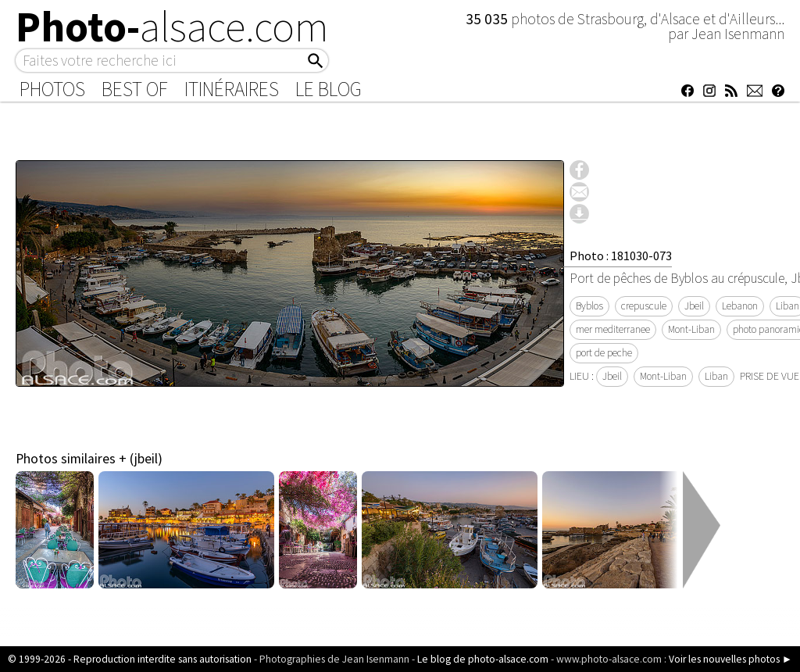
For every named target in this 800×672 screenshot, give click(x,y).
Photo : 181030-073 (621, 256)
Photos (52, 89)
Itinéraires (232, 89)
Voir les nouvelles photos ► (730, 659)
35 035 (488, 19)
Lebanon (740, 306)
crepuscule (644, 306)
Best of (135, 89)
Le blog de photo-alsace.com (483, 659)
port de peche (604, 353)
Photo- (172, 27)
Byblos (589, 306)
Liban (716, 376)
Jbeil (694, 306)
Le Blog (329, 89)
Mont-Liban (691, 329)
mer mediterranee (613, 329)
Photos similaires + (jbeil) (89, 459)
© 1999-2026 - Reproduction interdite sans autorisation (130, 659)
